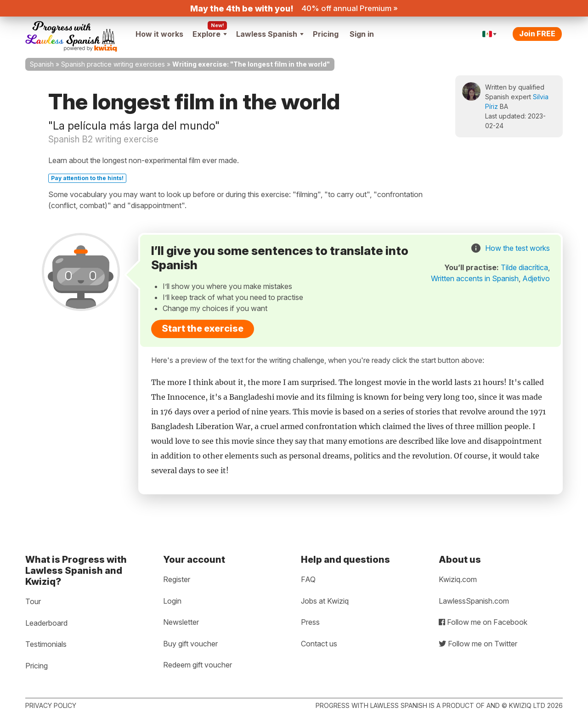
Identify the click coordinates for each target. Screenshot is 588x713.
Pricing (326, 34)
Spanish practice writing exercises (113, 64)
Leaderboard (46, 623)
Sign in (362, 34)
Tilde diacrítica (524, 267)
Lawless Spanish (270, 34)
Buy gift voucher (190, 644)
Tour (33, 601)
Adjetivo (536, 278)
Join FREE (537, 34)
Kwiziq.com (458, 579)
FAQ (308, 579)
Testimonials (46, 644)
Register (177, 579)
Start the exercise (203, 328)
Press (310, 622)
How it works (159, 34)
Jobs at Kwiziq (325, 601)
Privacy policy (51, 705)
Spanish (42, 64)
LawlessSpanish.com (474, 601)
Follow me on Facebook (483, 622)
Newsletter (181, 622)
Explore (210, 34)
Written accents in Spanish (475, 278)
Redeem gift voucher (198, 665)
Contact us (319, 644)
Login (172, 601)
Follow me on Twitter (478, 644)
